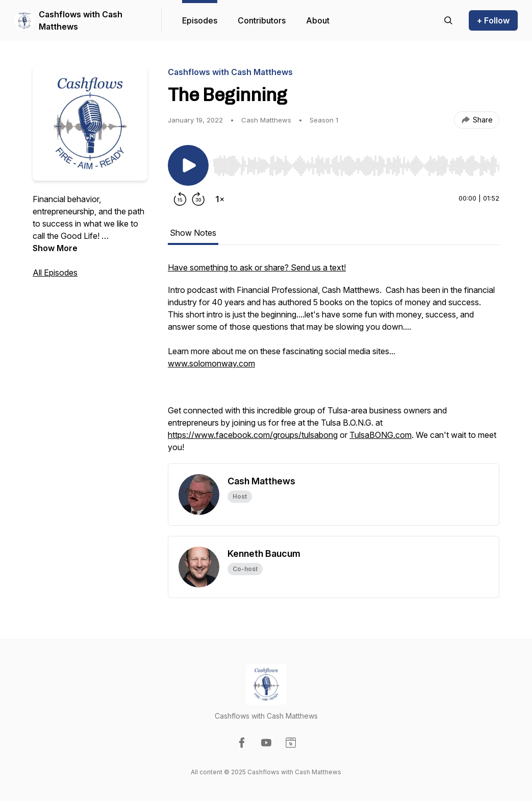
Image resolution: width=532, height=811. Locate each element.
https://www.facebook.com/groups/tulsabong (253, 435)
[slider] (356, 166)
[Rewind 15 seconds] (180, 199)
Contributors (262, 20)
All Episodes (55, 273)
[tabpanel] (334, 362)
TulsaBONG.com (381, 435)
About (318, 20)
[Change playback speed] (220, 199)
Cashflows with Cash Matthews (81, 20)
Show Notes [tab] (193, 233)
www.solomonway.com (211, 363)
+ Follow (493, 20)
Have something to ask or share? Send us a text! (257, 267)
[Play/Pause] (188, 165)
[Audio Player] (356, 163)
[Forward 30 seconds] (198, 199)
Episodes (200, 20)
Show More (55, 248)
